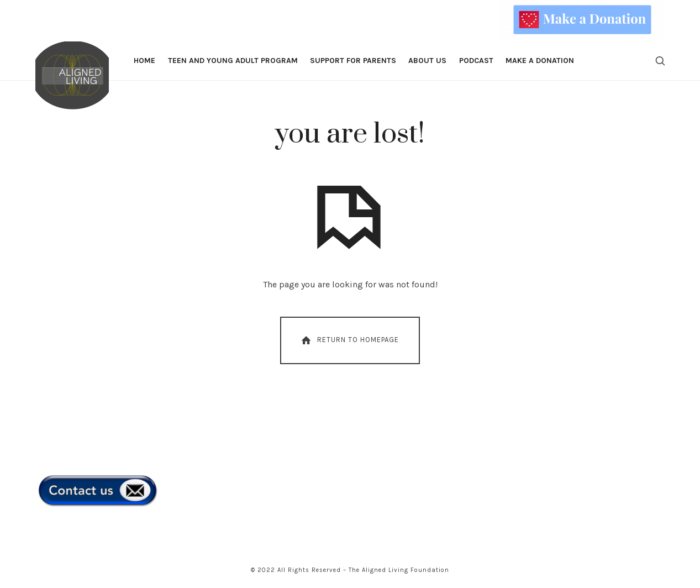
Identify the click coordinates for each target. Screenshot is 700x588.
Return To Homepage (349, 340)
